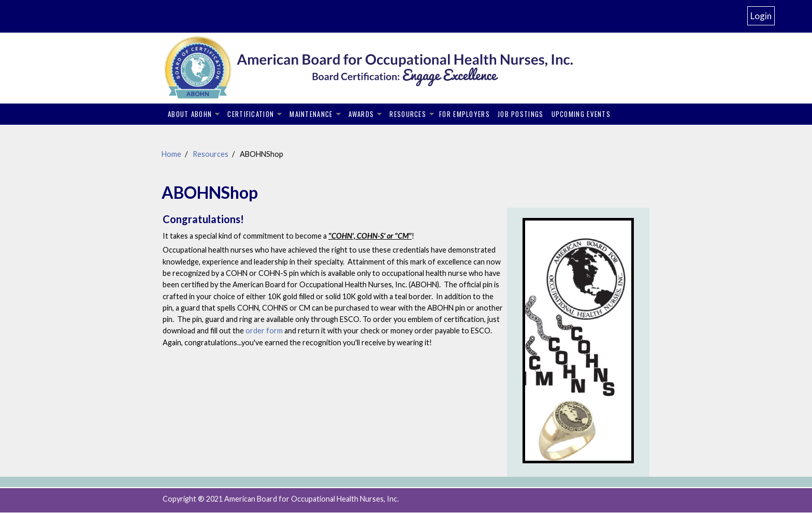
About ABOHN (190, 114)
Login (761, 16)
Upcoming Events (581, 114)
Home (171, 154)
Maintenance (311, 114)
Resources (408, 114)
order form (265, 331)
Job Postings (521, 114)
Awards (361, 114)
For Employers (465, 114)
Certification (251, 114)
